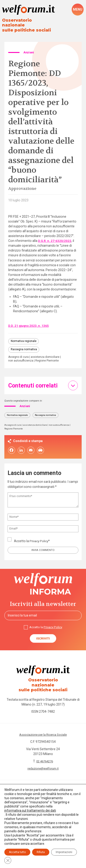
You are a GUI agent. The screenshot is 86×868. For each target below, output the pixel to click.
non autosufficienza (21, 357)
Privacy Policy (40, 538)
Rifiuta (41, 852)
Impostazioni (64, 852)
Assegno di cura (19, 354)
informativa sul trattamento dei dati (30, 810)
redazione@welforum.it (43, 763)
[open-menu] (78, 10)
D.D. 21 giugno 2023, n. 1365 (29, 321)
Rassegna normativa (24, 346)
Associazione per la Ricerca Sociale (43, 729)
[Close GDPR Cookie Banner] (8, 860)
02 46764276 (45, 756)
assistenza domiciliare (47, 354)
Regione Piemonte (49, 357)
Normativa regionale (24, 337)
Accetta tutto (17, 852)
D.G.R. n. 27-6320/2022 (55, 236)
